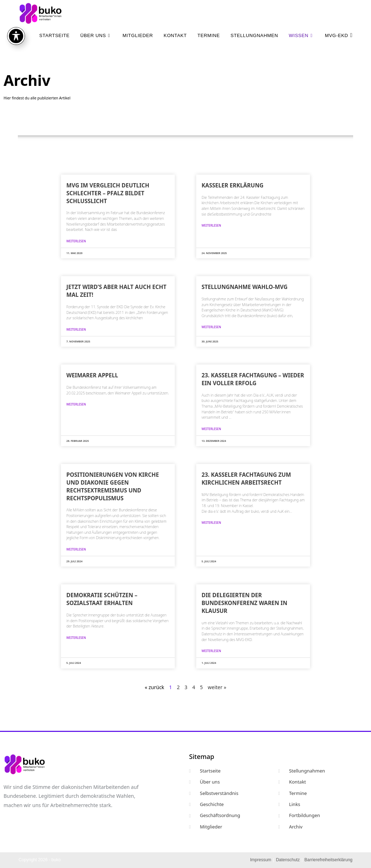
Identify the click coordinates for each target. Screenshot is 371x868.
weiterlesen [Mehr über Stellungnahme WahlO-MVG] (211, 327)
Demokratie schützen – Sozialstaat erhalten (102, 599)
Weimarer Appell (92, 375)
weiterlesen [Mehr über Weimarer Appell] (76, 404)
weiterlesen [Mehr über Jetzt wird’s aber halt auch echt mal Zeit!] (76, 329)
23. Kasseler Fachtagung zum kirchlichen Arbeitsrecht (246, 479)
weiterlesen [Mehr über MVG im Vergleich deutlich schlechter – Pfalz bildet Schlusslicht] (76, 241)
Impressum (261, 860)
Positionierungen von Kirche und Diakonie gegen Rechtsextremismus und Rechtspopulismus (113, 486)
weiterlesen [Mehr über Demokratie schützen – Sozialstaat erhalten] (76, 638)
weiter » (217, 687)
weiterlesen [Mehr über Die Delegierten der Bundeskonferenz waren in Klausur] (211, 651)
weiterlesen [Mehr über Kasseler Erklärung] (211, 225)
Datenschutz (288, 860)
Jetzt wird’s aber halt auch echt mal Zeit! (116, 291)
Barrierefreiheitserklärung (328, 860)
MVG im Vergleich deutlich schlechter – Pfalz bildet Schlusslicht (108, 193)
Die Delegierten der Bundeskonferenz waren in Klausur (244, 603)
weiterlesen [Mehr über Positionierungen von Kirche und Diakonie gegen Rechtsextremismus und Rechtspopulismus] (76, 549)
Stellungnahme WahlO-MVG (245, 287)
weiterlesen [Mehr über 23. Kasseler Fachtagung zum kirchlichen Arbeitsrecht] (211, 523)
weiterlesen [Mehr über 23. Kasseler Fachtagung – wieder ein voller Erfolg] (211, 429)
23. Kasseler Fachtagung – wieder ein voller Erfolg (253, 379)
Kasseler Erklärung (233, 185)
